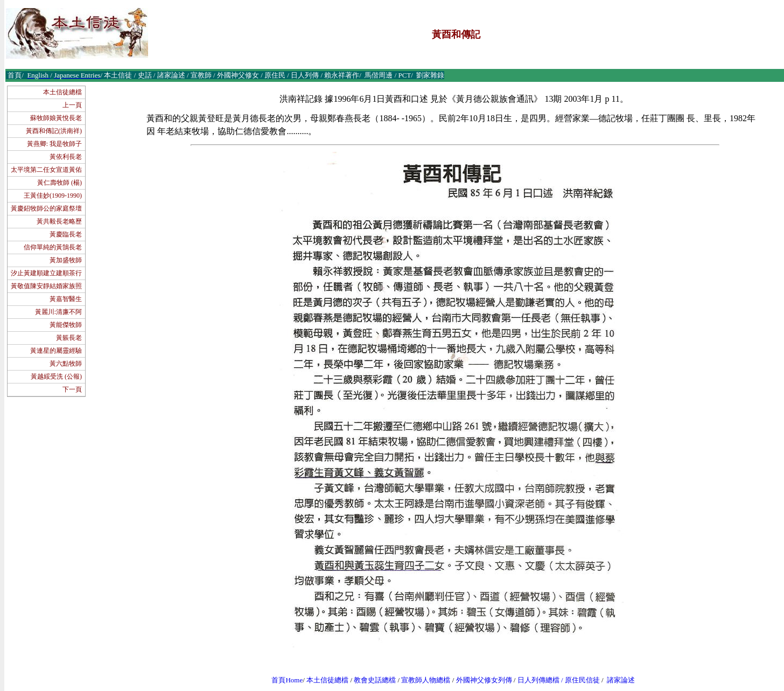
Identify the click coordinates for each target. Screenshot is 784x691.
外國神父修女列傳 (484, 680)
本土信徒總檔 (62, 92)
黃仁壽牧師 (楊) (59, 183)
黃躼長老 (69, 338)
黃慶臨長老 (66, 234)
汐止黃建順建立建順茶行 (46, 273)
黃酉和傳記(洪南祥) (54, 131)
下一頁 (72, 389)
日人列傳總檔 (538, 680)
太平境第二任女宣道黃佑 (46, 170)
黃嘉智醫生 (66, 299)
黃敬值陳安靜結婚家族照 (46, 286)
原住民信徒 (582, 680)
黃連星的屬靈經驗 (56, 351)
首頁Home (287, 680)
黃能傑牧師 (66, 325)
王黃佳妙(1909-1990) (53, 196)
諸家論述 (621, 680)
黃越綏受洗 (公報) (56, 376)
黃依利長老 (66, 157)
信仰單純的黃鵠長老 (53, 247)
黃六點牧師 (66, 364)
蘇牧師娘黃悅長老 (56, 118)
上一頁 (72, 105)
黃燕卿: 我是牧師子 (54, 144)
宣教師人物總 (422, 680)
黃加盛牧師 (66, 260)
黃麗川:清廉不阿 (58, 312)
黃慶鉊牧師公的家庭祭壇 (46, 208)
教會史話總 (371, 680)
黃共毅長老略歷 (59, 221)
